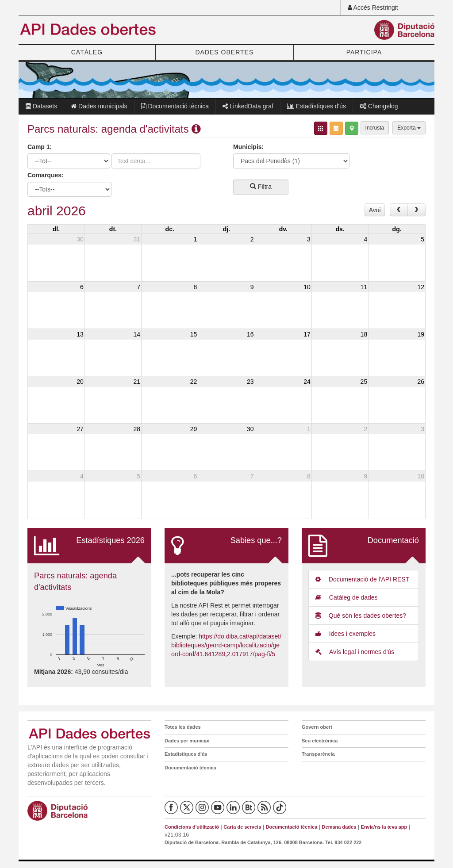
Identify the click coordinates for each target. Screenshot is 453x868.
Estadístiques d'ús (317, 106)
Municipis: (248, 147)
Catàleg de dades (347, 597)
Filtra (261, 187)
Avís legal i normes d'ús (355, 652)
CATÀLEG (87, 52)
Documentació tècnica (175, 106)
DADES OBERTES (224, 52)
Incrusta (375, 128)
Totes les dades (183, 727)
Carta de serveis (242, 827)
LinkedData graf (248, 106)
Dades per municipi (187, 741)
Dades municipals (99, 106)
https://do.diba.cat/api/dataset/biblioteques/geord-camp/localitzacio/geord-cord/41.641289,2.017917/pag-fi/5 (226, 645)
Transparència (318, 754)
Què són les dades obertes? (361, 616)
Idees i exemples (346, 634)
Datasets (41, 106)
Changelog (379, 106)
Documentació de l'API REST (362, 579)
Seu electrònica (320, 741)
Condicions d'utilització (192, 827)
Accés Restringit (373, 8)
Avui (375, 210)
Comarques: (46, 175)
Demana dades (339, 827)
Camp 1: (40, 147)
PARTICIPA (364, 52)
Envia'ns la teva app (384, 827)
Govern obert (317, 727)
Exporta (409, 128)
